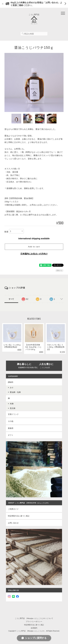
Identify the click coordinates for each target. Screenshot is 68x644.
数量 (6, 232)
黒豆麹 (13, 408)
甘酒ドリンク (13, 414)
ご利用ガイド (13, 509)
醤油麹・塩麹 (15, 392)
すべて (11, 299)
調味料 (11, 382)
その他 (11, 421)
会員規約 (34, 628)
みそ (12, 388)
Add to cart (34, 247)
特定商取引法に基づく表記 (19, 516)
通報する (59, 270)
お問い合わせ (13, 523)
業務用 (11, 428)
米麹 (12, 404)
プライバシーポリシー (34, 621)
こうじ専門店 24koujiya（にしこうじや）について (34, 618)
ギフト (11, 435)
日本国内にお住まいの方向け (34, 254)
